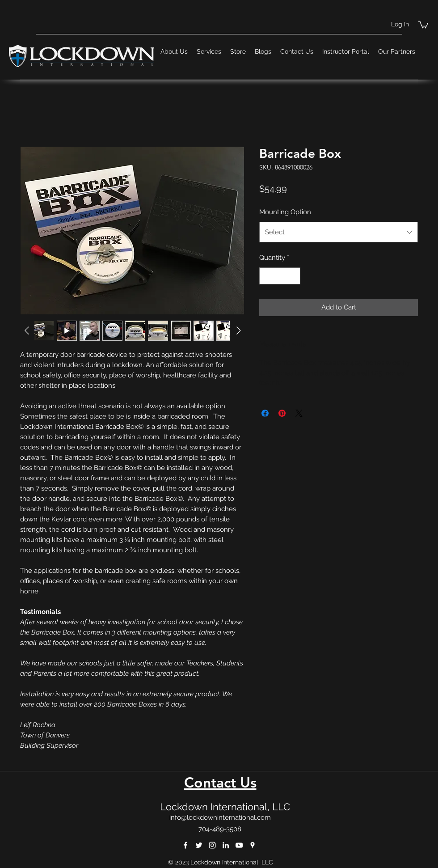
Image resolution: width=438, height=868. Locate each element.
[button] (423, 24)
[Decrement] (267, 276)
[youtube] (239, 845)
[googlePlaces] (253, 845)
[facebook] (185, 845)
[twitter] (199, 845)
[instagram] (212, 845)
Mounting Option (285, 212)
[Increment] (293, 276)
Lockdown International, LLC (225, 807)
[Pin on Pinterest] (282, 413)
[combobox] (339, 232)
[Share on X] (299, 413)
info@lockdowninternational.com (220, 817)
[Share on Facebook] (265, 413)
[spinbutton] (280, 276)
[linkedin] (226, 845)
